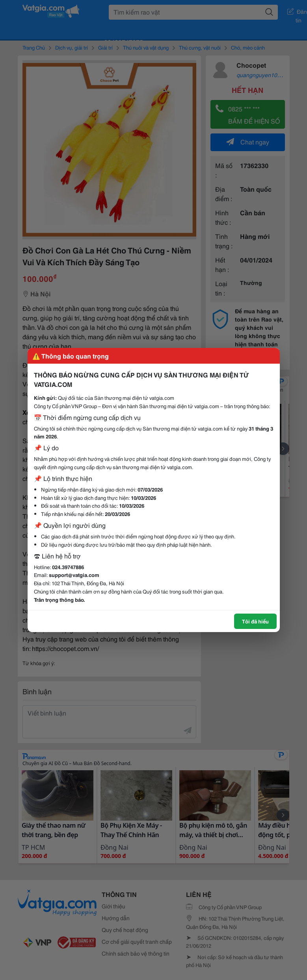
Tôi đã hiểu (255, 621)
